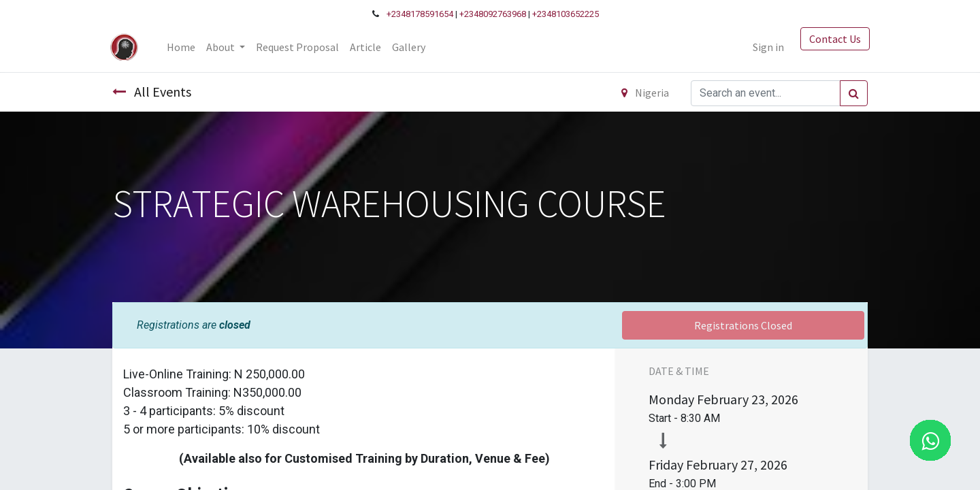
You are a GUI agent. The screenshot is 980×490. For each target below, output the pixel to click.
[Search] (854, 93)
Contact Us (833, 39)
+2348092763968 (493, 14)
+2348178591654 (420, 14)
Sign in (766, 47)
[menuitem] (183, 47)
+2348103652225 (566, 14)
